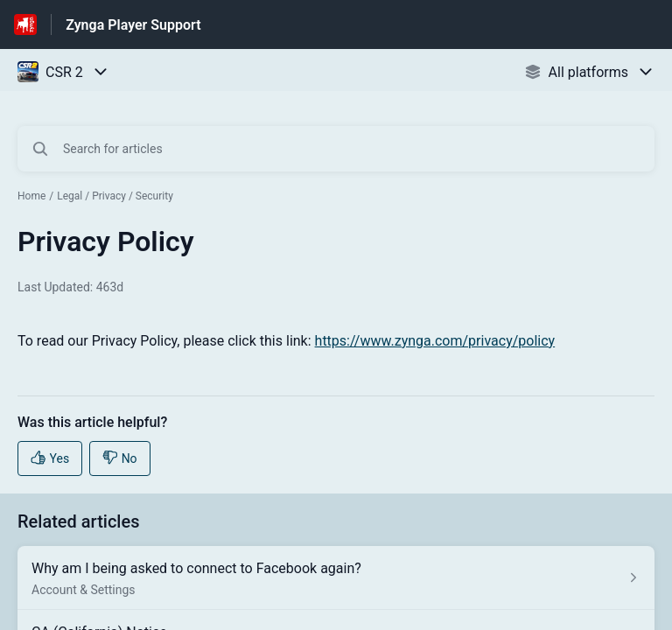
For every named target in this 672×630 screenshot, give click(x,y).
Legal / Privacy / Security (115, 196)
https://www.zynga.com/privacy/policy (435, 341)
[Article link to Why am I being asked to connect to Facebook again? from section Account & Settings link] (336, 578)
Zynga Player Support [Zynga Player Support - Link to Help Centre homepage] (133, 25)
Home (31, 196)
